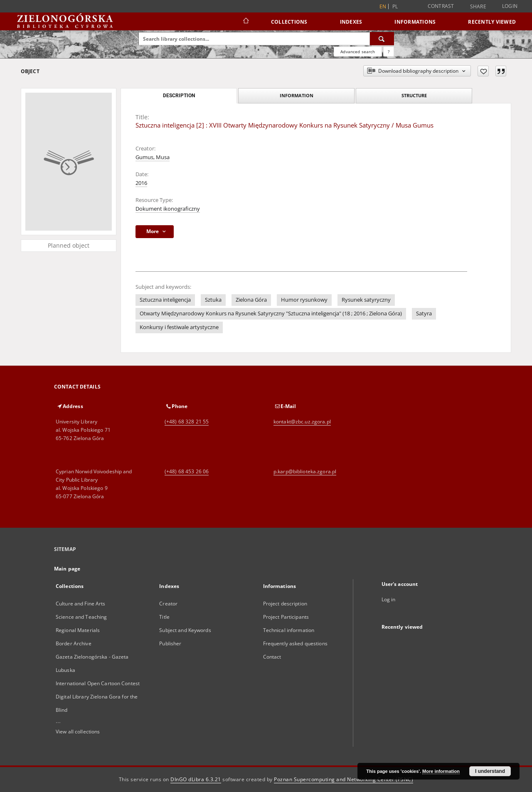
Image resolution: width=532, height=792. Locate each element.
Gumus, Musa (153, 157)
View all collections (78, 732)
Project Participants (286, 617)
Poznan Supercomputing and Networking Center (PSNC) (344, 779)
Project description (285, 604)
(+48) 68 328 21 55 (187, 422)
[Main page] (245, 22)
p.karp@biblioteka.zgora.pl (305, 471)
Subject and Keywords (185, 630)
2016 (141, 183)
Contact (272, 657)
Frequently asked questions (295, 643)
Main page (67, 569)
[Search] (382, 39)
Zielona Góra (251, 300)
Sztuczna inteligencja (165, 300)
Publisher (170, 643)
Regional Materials (78, 630)
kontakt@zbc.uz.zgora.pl (302, 422)
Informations (415, 22)
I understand (490, 771)
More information (441, 771)
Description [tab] (179, 96)
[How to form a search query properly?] (389, 52)
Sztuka (213, 300)
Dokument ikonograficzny (168, 209)
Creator (168, 604)
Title (164, 617)
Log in (389, 599)
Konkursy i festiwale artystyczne (179, 327)
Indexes (351, 22)
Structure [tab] (414, 95)
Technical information (289, 630)
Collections (289, 22)
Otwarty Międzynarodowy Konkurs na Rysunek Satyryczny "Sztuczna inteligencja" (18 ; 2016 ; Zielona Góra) (271, 314)
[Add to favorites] (483, 71)
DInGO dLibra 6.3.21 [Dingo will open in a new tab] (196, 779)
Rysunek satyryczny (366, 300)
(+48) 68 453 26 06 (187, 471)
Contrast (441, 6)
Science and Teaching (81, 617)
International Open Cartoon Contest (98, 683)
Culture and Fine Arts (81, 604)
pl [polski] (395, 6)
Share (478, 7)
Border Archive (74, 643)
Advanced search (358, 52)
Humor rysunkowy (304, 300)
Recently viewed (492, 22)
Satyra (424, 314)
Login (510, 6)
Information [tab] (297, 95)
